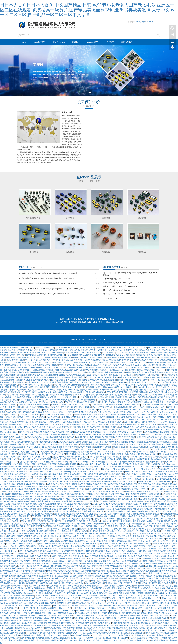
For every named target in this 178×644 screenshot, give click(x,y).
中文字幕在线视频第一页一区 (97, 432)
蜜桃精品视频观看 (48, 415)
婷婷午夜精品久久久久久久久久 (59, 571)
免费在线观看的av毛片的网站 (16, 365)
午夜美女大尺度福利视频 (48, 442)
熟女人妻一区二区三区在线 (36, 360)
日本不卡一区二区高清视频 (160, 380)
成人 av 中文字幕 (129, 424)
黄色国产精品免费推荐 (136, 524)
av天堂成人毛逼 (141, 348)
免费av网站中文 (112, 357)
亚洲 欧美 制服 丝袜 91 (30, 611)
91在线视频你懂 (12, 395)
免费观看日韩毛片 (111, 377)
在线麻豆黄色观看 (150, 551)
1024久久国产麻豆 (42, 596)
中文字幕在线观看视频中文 (136, 494)
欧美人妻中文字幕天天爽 (10, 526)
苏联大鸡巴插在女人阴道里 (134, 566)
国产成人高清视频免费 (98, 593)
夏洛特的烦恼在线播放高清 (104, 526)
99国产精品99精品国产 (66, 400)
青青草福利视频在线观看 (164, 504)
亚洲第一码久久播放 (54, 588)
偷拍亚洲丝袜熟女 (111, 427)
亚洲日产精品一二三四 (90, 442)
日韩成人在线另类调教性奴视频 (142, 410)
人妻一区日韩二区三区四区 (43, 385)
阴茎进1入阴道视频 (164, 417)
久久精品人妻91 (14, 638)
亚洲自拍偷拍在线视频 (98, 457)
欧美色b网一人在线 (143, 529)
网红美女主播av (91, 439)
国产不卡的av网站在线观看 (145, 353)
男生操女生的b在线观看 (100, 611)
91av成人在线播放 (13, 521)
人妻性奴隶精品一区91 (85, 437)
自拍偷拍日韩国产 (50, 410)
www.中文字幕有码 (146, 504)
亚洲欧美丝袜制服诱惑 (51, 618)
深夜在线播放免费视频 (65, 395)
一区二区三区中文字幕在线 (160, 615)
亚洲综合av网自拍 (155, 362)
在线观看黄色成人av (56, 402)
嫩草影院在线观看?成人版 (164, 360)
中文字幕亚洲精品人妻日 (72, 469)
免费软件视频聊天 (64, 526)
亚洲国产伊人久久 (80, 357)
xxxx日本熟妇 (88, 355)
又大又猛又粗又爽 (160, 556)
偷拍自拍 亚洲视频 (158, 640)
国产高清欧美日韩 (80, 576)
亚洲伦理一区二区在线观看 (136, 491)
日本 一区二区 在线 (144, 449)
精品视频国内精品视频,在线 (78, 457)
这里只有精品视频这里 (97, 357)
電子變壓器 (70, 218)
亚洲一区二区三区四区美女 (30, 608)
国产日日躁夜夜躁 (40, 553)
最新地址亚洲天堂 (15, 370)
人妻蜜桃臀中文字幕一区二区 (46, 558)
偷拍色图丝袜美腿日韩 (17, 350)
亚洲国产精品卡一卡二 (42, 405)
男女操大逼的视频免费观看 (32, 367)
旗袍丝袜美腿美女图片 (100, 581)
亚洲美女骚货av (72, 633)
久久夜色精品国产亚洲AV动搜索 (72, 370)
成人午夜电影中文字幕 (125, 348)
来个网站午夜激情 (62, 581)
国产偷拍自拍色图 (11, 449)
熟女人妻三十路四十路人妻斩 (144, 365)
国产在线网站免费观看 (143, 544)
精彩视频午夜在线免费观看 (81, 407)
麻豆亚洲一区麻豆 (44, 439)
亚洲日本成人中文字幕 (69, 551)
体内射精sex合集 (168, 464)
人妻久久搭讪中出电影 (105, 541)
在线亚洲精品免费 (7, 501)
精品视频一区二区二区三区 (77, 625)
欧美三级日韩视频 (107, 417)
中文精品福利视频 (46, 452)
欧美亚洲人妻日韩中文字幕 (22, 620)
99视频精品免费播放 (121, 410)
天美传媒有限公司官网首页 (125, 417)
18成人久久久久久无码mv (138, 444)
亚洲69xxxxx (51, 613)
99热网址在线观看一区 (50, 496)
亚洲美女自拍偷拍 (156, 444)
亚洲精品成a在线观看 (8, 412)
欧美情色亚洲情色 (152, 633)
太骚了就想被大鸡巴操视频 (25, 506)
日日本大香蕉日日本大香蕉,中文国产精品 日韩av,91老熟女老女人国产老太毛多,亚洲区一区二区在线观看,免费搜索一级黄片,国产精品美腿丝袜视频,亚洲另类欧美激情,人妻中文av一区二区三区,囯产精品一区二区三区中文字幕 (87, 10)
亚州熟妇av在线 (63, 499)
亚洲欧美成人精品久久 (42, 380)
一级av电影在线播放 (157, 539)
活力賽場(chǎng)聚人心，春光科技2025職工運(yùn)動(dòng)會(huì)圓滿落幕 (48, 273)
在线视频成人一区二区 (157, 548)
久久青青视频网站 (130, 593)
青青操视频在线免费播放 (118, 397)
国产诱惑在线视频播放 (75, 586)
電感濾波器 (70, 252)
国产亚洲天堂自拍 (117, 472)
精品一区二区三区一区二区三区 (123, 449)
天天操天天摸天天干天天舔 (137, 362)
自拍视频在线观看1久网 (25, 606)
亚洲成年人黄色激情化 (150, 454)
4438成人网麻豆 (127, 489)
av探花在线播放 (110, 596)
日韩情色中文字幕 (40, 467)
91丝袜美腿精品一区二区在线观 (60, 422)
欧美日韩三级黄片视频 (42, 511)
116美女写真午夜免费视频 (38, 469)
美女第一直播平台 (83, 611)
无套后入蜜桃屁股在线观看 (72, 501)
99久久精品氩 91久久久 (101, 635)
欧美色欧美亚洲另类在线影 (79, 591)
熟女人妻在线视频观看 (20, 556)
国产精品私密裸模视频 (53, 447)
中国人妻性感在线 (24, 516)
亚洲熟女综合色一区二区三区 (37, 382)
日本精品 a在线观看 (138, 578)
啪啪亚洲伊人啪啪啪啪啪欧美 (94, 392)
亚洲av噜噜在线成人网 (30, 630)
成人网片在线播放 (170, 434)
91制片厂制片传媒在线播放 (80, 524)
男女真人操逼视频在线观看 (10, 367)
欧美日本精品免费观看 (150, 402)
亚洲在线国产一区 (39, 516)
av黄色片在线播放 (93, 556)
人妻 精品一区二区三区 (154, 566)
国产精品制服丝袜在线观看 (137, 598)
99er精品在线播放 (136, 457)
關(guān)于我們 (40, 42)
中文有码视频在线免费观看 (72, 521)
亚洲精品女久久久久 (137, 571)
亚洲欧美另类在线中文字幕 (152, 397)
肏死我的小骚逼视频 (12, 504)
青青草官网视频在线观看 (49, 509)
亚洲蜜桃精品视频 (27, 635)
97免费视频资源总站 (156, 392)
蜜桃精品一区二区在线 (111, 469)
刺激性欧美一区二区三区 (82, 422)
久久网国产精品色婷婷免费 (58, 484)
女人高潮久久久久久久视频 (123, 419)
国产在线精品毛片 (10, 514)
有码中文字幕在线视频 (145, 437)
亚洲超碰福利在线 (79, 608)
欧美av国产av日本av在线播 (97, 491)
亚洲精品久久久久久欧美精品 (70, 375)
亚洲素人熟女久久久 (56, 536)
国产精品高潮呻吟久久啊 (45, 348)
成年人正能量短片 (26, 432)
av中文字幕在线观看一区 (34, 390)
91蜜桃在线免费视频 (145, 613)
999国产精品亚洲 (51, 603)
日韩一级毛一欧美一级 (85, 534)
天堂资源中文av (150, 370)
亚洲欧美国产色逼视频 (129, 390)
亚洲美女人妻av (111, 583)
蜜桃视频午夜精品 (130, 474)
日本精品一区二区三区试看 (121, 464)
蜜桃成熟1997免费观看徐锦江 (34, 370)
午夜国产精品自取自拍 (57, 586)
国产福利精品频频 (150, 563)
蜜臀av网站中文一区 (128, 469)
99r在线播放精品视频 (56, 553)
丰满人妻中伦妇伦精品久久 (27, 442)
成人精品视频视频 (111, 484)
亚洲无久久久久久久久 (143, 419)
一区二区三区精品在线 (137, 447)
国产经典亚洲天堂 (127, 375)
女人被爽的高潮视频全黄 (131, 561)
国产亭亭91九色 (161, 437)
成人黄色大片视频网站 (9, 405)
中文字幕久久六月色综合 (51, 501)
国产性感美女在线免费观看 (23, 640)
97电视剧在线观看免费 (153, 457)
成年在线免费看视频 (47, 544)
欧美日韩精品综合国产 (70, 360)
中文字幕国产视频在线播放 (20, 387)
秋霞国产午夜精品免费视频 (86, 400)
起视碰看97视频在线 (59, 506)
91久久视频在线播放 (8, 417)
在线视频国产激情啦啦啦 (98, 558)
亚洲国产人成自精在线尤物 (47, 375)
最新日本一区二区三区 (86, 472)
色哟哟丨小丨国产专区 (35, 548)
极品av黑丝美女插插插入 (31, 357)
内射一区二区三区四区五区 (62, 405)
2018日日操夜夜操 (66, 603)
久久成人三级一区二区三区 (75, 353)
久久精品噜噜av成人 (157, 395)
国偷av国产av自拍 (29, 362)
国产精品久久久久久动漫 (23, 511)
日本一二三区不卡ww (136, 541)
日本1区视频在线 (59, 412)
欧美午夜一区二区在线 (39, 402)
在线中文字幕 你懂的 (96, 486)
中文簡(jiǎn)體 (140, 22)
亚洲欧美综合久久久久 (28, 395)
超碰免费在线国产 (68, 623)
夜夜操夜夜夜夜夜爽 (26, 454)
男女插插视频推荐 (7, 598)
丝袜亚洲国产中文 (55, 397)
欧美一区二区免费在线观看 (111, 402)
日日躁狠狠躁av (101, 444)
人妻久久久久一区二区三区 (121, 603)
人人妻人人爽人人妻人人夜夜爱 (123, 529)
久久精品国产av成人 (50, 357)
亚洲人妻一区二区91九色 (75, 402)
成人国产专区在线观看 (45, 531)
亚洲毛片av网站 (170, 355)
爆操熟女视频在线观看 (89, 390)
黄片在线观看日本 (78, 377)
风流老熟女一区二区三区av (110, 370)
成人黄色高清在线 (81, 350)
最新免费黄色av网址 (97, 415)
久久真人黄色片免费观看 (166, 415)
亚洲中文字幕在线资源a (67, 410)
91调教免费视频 (166, 558)
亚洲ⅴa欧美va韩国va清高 (149, 390)
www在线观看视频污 (80, 509)
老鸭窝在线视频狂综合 (48, 449)
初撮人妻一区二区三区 (95, 377)
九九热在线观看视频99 (21, 402)
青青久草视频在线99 (154, 501)
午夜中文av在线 (12, 459)
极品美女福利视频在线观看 (66, 348)
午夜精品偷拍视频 (153, 429)
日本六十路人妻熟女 (12, 509)
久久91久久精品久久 (56, 494)
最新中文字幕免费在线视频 (156, 477)
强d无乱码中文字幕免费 (15, 360)
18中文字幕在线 (112, 601)
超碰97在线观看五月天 (90, 454)
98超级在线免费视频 (108, 380)
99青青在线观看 (135, 397)
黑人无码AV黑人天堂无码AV (33, 628)
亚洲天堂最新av (39, 477)
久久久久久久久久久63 (35, 437)
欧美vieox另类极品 (138, 429)
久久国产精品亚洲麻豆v (115, 405)
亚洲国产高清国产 (145, 593)
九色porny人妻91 (70, 472)
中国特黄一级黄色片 (62, 385)
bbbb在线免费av (78, 583)
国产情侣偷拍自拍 (101, 397)
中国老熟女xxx (162, 353)
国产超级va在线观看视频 (36, 429)
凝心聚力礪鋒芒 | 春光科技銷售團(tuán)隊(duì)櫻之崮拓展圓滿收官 (44, 294)
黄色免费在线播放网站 (119, 573)
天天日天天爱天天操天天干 (99, 603)
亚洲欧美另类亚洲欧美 (168, 390)
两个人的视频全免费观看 (99, 382)
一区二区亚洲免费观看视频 (159, 348)
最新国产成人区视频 (14, 464)
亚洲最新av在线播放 (108, 360)
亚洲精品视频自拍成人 (17, 548)
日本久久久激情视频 (162, 588)
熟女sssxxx (161, 370)
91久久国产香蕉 (67, 618)
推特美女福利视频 (53, 568)
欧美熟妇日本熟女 (137, 526)
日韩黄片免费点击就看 (117, 362)
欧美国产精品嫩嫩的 (120, 548)
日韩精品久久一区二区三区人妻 (125, 482)
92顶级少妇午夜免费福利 (12, 424)
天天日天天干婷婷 (56, 598)
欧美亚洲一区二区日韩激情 (13, 407)
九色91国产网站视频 (83, 546)
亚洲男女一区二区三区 (158, 489)
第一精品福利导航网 (148, 415)
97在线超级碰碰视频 (164, 482)
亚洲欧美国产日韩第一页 (146, 601)
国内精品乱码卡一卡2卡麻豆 (162, 529)
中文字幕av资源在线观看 (112, 566)
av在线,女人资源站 (116, 350)
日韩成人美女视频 (18, 382)
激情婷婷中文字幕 (123, 556)
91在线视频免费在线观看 (60, 638)
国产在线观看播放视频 (84, 623)
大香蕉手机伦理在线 (85, 452)
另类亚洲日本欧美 (104, 429)
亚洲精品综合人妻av (82, 395)
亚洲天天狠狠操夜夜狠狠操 (130, 357)
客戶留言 (110, 42)
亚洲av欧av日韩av (148, 479)
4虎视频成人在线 (21, 598)
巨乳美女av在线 (76, 392)
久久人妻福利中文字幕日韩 (20, 422)
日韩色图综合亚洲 (20, 576)
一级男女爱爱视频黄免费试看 (108, 400)
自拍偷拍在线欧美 (138, 514)
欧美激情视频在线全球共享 (137, 608)
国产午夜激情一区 (163, 387)
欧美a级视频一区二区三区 (20, 529)
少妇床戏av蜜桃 (158, 462)
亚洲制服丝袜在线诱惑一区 (92, 375)
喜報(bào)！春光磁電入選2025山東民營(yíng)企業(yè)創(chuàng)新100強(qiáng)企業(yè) (53, 289)
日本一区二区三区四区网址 (162, 350)
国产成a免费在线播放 (137, 501)
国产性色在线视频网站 (150, 412)
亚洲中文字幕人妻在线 (82, 405)
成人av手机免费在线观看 (86, 514)
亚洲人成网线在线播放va (93, 561)
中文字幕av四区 (27, 486)
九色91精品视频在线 (146, 588)
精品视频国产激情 (167, 432)
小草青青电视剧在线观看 (97, 630)
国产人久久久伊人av (101, 467)
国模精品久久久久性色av (63, 362)
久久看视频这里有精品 (122, 459)
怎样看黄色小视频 (119, 551)
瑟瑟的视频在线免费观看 (56, 387)
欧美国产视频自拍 (167, 526)
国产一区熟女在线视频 (78, 531)
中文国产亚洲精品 (135, 611)
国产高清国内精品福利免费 (55, 355)
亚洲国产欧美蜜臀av (45, 362)
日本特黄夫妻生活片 (134, 506)
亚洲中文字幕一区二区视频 (68, 449)
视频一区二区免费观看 (117, 591)
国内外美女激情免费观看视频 (65, 452)
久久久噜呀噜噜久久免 (150, 591)
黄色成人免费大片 (59, 457)
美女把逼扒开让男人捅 (22, 427)
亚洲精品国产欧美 (92, 402)
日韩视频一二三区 (11, 462)
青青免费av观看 (58, 439)
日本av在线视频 (14, 486)
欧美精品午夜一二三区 (150, 558)
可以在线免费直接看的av (119, 432)
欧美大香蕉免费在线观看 (119, 625)
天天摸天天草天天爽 (100, 504)
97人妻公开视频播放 (63, 377)
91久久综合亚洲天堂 (66, 539)
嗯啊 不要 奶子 (116, 385)
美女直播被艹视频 (66, 350)
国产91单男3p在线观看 (161, 544)
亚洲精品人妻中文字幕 (141, 464)
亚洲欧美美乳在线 (50, 499)
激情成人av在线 (14, 611)
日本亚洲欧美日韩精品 (92, 367)
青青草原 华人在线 (164, 553)
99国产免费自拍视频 (86, 551)
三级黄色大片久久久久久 (109, 640)
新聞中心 (76, 42)
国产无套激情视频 (123, 439)
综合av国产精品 (44, 633)
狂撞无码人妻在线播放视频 (46, 464)
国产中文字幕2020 (103, 449)
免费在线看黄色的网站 (38, 353)
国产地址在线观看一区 (59, 591)
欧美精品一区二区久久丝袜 (76, 372)
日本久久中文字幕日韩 (50, 350)
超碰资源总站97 (141, 375)
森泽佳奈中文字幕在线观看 (157, 447)
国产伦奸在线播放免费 (87, 434)
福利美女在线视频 (141, 395)
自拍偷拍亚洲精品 (17, 372)
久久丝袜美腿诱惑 (113, 489)
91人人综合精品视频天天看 (164, 536)
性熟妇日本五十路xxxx (140, 380)
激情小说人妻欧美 (38, 387)
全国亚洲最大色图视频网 (37, 623)
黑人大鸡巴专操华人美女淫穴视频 (131, 531)
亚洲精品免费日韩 (100, 598)
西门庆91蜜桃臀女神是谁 (92, 469)
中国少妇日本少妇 (31, 407)
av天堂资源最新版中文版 (23, 477)
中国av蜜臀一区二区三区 (68, 434)
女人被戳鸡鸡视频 (147, 499)
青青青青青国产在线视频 (66, 534)
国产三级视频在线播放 (103, 615)
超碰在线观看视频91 (46, 491)
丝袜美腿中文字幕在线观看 (15, 397)
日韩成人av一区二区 (134, 551)
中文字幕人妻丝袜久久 (142, 484)
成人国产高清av (111, 588)
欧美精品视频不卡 (33, 350)
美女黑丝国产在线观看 (85, 419)
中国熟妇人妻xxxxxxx (86, 459)
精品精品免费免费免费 (53, 479)
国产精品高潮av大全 (153, 511)
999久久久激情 (12, 541)
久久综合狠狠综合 (127, 387)
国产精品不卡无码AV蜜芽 (98, 474)
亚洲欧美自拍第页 (131, 350)
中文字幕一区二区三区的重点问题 (129, 563)
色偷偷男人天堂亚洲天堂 (43, 519)
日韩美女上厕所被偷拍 (68, 496)
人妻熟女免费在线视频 (23, 380)
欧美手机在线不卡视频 (157, 608)
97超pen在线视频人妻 (95, 536)
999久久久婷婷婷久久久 (56, 429)
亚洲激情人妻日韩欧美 (46, 395)
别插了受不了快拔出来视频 (165, 410)
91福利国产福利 (53, 370)
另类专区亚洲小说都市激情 (104, 355)
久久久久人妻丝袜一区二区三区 (44, 427)
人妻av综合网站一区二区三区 (100, 365)
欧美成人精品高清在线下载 (66, 459)
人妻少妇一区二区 (151, 382)
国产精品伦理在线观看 (20, 353)
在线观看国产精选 (45, 583)
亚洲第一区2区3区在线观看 (65, 514)
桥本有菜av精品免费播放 (100, 385)
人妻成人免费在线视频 (109, 613)
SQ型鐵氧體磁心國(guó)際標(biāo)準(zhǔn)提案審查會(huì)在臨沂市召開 (46, 278)
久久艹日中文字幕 (96, 427)
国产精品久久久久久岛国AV (148, 424)
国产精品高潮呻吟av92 (74, 367)
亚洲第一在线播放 (127, 640)
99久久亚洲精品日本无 (72, 563)
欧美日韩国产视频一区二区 (132, 370)
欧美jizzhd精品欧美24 (28, 400)
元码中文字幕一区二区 (77, 489)
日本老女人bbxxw (99, 524)
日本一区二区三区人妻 (99, 424)
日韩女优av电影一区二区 (157, 407)
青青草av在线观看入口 (40, 392)
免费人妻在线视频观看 (30, 452)
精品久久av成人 (58, 372)
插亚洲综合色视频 (120, 447)
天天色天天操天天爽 (39, 524)
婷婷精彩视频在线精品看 (47, 541)
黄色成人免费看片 (79, 630)
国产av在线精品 (99, 422)
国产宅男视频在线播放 (92, 521)
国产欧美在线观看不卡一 (98, 350)
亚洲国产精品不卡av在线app (82, 638)
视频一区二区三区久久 (119, 452)
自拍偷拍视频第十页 (14, 410)
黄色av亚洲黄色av (20, 588)
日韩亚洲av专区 (65, 509)
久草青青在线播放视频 (125, 586)
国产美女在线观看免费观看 (59, 524)
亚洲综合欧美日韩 (155, 375)
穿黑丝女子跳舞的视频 (64, 544)
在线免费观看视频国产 (160, 469)
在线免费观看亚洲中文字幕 (109, 390)
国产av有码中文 (94, 506)
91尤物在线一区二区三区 (26, 439)
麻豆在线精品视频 (25, 467)
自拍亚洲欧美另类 (112, 415)
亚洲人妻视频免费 (38, 417)
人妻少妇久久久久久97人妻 (30, 415)
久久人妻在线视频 (18, 484)
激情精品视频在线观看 (15, 544)
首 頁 (24, 42)
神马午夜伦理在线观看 (27, 581)
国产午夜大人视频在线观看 (120, 534)
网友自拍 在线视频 (122, 578)
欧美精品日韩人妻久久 (161, 603)
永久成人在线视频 (155, 434)
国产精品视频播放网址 (148, 377)
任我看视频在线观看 (56, 353)
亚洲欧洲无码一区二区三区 (134, 486)
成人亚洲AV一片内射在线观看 (155, 509)
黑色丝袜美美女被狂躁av (102, 407)
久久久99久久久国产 (127, 427)
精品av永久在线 (34, 365)
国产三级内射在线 (65, 357)
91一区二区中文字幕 (55, 472)
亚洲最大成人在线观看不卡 (18, 474)
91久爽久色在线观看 (137, 638)
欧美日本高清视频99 (23, 563)
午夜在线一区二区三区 (60, 511)
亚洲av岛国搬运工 (164, 442)
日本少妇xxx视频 (124, 380)
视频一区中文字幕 (54, 360)
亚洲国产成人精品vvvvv (128, 367)
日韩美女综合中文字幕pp (131, 479)
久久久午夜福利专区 (92, 417)
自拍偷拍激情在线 (69, 419)
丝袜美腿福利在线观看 (50, 365)
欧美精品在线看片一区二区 (137, 372)
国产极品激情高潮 (108, 556)
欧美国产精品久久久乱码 (116, 576)
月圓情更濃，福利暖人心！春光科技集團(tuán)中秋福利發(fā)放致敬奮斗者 (47, 283)
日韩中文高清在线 (66, 558)
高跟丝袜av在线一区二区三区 (29, 514)
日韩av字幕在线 (56, 563)
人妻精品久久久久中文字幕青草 (113, 506)
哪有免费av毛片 (25, 385)
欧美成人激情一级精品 (107, 516)
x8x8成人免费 (32, 633)
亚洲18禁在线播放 (57, 596)
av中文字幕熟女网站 (17, 355)
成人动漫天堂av (12, 415)
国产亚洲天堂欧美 (159, 449)
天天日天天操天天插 (74, 429)
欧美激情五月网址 (43, 638)
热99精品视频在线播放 (57, 625)
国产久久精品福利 (166, 454)
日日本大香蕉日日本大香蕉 (35, 444)
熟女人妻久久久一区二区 (162, 400)
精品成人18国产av (160, 419)
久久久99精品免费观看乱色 (25, 546)
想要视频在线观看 (117, 467)
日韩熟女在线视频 (86, 529)
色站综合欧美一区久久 (121, 429)
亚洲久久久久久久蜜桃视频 (40, 556)
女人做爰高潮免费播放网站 (90, 479)
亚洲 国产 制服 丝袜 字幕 (28, 583)
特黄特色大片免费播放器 (129, 377)
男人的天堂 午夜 (129, 385)
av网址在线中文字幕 (151, 452)
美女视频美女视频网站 (45, 377)
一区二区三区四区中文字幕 (80, 581)
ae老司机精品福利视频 (114, 511)
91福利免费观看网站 (41, 482)
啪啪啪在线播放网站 (138, 355)
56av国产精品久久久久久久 (85, 541)
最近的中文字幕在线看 (86, 348)
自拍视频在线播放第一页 (67, 548)
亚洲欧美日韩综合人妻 (27, 377)
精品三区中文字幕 (30, 424)
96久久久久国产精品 (100, 362)
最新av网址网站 (45, 372)
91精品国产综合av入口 (90, 553)
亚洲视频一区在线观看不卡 (138, 615)
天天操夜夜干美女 (81, 415)
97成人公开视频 (160, 367)
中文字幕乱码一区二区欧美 (115, 536)
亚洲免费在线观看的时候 (30, 539)
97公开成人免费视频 (89, 412)
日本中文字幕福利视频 (74, 516)
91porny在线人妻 (109, 353)
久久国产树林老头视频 (150, 467)
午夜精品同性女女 (17, 444)
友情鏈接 (109, 298)
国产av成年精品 (164, 551)
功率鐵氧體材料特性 (34, 218)
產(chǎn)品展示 (59, 42)
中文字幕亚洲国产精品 (121, 514)
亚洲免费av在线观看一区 (138, 548)
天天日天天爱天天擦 (104, 514)
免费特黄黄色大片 (146, 516)
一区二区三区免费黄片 (53, 437)
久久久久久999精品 (152, 432)
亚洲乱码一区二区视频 (155, 630)
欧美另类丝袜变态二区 (168, 486)
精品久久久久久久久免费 (79, 382)
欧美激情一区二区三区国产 (106, 348)
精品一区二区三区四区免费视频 (143, 439)
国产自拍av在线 (6, 392)
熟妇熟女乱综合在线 (38, 571)
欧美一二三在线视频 (87, 449)
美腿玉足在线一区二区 (147, 482)
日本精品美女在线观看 (118, 581)
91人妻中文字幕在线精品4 (36, 484)
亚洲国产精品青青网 (155, 355)
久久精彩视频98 (48, 593)
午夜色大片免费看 (140, 434)
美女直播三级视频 (11, 400)
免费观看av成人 (80, 491)
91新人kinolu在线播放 (71, 390)
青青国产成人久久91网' (64, 491)
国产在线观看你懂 (110, 531)
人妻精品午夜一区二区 (86, 496)
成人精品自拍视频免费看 (59, 482)
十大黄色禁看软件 (136, 432)
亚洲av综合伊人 (69, 620)
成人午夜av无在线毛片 (125, 353)
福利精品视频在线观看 (17, 472)
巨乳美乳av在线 (163, 377)
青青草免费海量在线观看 (59, 382)
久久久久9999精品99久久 (87, 410)
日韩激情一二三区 (24, 417)
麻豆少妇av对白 (26, 519)
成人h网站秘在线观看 (117, 372)
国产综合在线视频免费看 (26, 375)
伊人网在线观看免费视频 (16, 447)
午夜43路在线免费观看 (12, 491)
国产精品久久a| (94, 380)
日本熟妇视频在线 (115, 474)
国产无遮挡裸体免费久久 (111, 479)
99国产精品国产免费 (152, 531)
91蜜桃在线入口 (52, 477)
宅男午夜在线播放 (25, 405)
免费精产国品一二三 (125, 434)
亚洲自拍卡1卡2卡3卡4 (9, 348)
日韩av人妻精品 (145, 350)
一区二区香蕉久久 (144, 469)
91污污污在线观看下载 (35, 447)
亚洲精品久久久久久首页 (30, 496)
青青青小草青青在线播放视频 (159, 372)
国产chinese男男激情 (63, 635)
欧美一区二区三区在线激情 (108, 412)
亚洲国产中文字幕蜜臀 (63, 573)
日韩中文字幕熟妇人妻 (26, 412)
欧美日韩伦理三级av (112, 375)
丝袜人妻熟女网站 (23, 571)
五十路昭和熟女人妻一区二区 (28, 601)
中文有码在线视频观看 (27, 531)
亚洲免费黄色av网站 (27, 348)
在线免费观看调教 (86, 397)
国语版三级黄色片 (90, 516)
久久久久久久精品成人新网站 (69, 442)
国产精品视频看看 (58, 380)
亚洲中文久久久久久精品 (46, 400)
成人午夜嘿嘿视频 (65, 630)
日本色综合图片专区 (16, 390)
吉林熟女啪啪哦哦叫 (110, 367)
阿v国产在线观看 (53, 417)
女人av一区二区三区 (43, 454)
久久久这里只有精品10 (65, 432)
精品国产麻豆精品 (11, 608)
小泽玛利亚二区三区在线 (21, 419)
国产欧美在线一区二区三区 (166, 365)
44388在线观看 (114, 387)
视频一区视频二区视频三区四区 (63, 462)
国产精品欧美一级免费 (159, 459)
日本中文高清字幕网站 (35, 355)
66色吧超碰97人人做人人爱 (20, 524)
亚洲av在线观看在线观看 (32, 410)
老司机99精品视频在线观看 (37, 586)
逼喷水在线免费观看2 (96, 511)
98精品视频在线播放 (128, 400)
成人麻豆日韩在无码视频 (109, 454)
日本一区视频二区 (149, 553)
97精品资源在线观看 (47, 407)
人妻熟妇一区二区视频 (43, 457)
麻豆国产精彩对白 (154, 494)
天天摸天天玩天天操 (116, 491)
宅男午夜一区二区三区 (22, 392)
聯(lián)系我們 (127, 42)
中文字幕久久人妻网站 (145, 360)
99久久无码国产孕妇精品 (138, 392)
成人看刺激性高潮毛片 (65, 415)
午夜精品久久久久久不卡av (44, 432)
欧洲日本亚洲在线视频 (139, 623)
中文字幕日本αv (65, 365)
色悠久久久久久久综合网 (122, 365)
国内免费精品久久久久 (163, 474)
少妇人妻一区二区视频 (136, 618)
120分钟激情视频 (92, 370)
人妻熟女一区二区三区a (110, 521)
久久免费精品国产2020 (27, 541)
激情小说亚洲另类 (115, 593)
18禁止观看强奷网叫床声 (57, 474)
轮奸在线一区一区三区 (140, 519)
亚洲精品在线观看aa (132, 405)
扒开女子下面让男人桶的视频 (14, 429)
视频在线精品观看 (87, 444)
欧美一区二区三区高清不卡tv (140, 620)
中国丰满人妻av (154, 568)
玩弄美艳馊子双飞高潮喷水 (36, 397)
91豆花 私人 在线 (123, 355)
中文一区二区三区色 (114, 462)
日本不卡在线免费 (58, 454)
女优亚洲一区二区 (170, 573)
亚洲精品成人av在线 (80, 365)
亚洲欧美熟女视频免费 (80, 427)
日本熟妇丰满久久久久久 (142, 603)
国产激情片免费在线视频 (118, 444)
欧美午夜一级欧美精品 (151, 496)
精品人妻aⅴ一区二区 (120, 501)
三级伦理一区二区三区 (168, 452)
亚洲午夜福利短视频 (19, 469)
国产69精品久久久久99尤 (90, 360)
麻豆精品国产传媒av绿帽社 (24, 596)
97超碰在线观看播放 (14, 494)
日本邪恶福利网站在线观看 (10, 357)
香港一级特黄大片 (107, 442)
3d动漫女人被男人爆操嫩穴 (77, 486)
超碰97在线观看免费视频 (95, 583)
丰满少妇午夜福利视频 (45, 581)
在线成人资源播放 (31, 573)
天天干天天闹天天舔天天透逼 (103, 578)
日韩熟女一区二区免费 (101, 573)
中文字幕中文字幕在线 (127, 437)
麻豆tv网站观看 (169, 375)
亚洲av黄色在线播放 (17, 633)
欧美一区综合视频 (95, 531)
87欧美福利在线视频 (78, 499)
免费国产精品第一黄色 (150, 357)
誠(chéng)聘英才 (93, 42)
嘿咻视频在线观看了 (102, 529)
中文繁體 (150, 22)
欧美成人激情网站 (86, 464)
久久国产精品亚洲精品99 (127, 606)
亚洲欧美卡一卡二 (80, 558)
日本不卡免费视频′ (166, 467)
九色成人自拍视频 (26, 462)
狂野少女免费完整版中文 (80, 385)
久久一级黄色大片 (55, 620)
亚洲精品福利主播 (31, 372)
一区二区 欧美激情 (98, 462)
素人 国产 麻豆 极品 (39, 422)
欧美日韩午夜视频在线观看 (98, 372)
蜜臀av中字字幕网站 (71, 447)
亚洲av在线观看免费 (74, 355)
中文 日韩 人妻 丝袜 (94, 353)
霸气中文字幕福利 (105, 410)
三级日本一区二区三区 (52, 521)
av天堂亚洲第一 (19, 437)
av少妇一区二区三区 (67, 611)
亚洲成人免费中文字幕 (82, 362)
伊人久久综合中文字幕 (145, 385)
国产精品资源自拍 (81, 603)
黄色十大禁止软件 (148, 576)
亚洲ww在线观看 (41, 486)
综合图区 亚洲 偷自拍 (61, 424)
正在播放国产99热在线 (9, 583)
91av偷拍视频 (37, 419)
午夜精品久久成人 (10, 516)
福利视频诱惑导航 (44, 424)
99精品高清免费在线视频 (41, 561)
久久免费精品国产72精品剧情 (72, 417)
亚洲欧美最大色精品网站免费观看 (28, 501)
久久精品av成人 (14, 452)
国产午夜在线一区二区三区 (165, 499)
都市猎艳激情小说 (80, 477)
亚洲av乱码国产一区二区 (130, 415)
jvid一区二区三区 (85, 633)
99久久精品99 (80, 432)
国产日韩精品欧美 (73, 454)
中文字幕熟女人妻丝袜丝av (49, 551)
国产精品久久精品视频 (15, 479)
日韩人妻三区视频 (166, 424)
